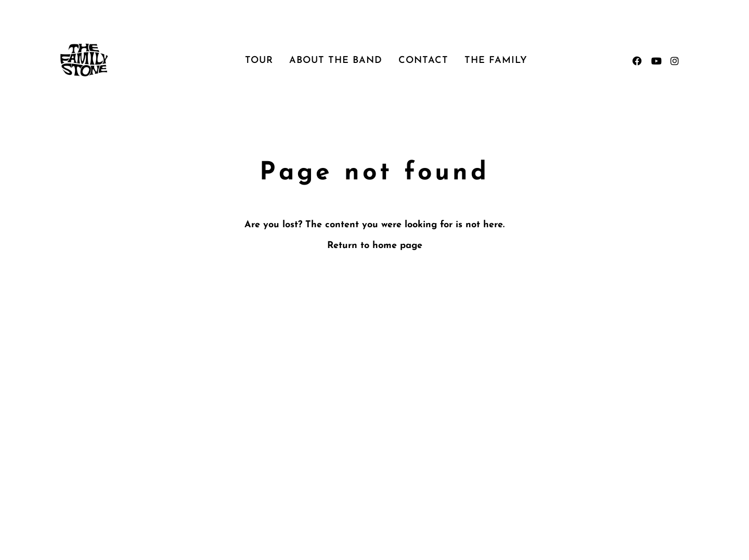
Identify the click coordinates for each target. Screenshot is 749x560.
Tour (259, 61)
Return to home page (375, 246)
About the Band (336, 61)
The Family (496, 61)
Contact (423, 61)
